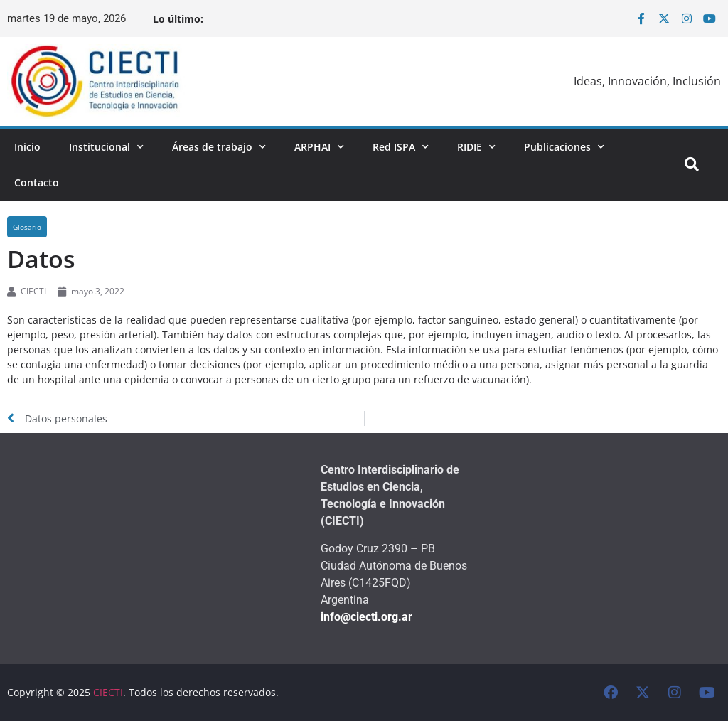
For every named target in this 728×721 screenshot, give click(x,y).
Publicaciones (564, 147)
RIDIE (476, 147)
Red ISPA (401, 147)
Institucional (106, 147)
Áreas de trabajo (219, 147)
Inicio (27, 147)
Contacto (37, 182)
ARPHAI (319, 147)
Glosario (27, 227)
